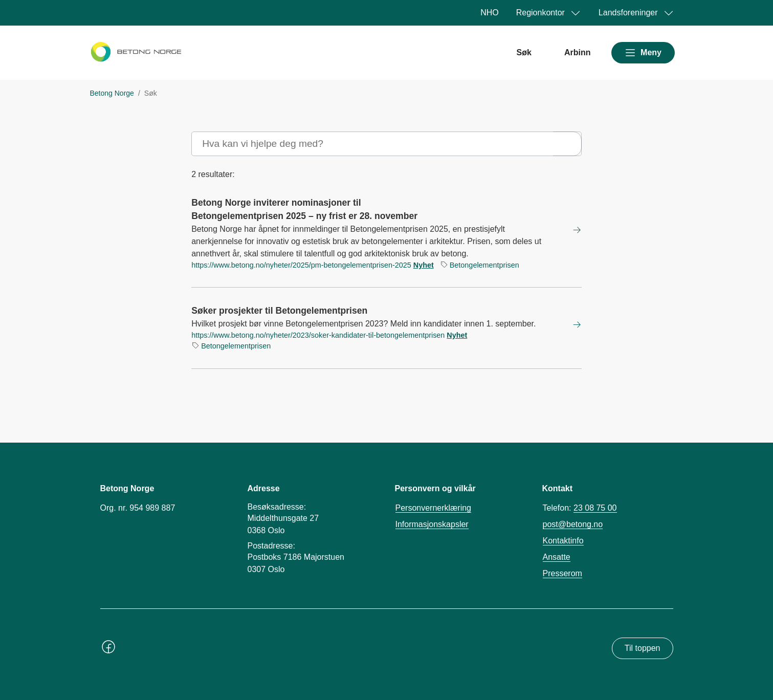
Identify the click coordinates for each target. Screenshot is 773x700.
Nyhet (424, 265)
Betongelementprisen (484, 265)
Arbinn (578, 52)
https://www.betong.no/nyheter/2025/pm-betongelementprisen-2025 (301, 265)
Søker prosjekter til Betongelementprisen (279, 311)
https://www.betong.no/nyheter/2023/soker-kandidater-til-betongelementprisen (318, 335)
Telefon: (580, 508)
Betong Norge (112, 93)
